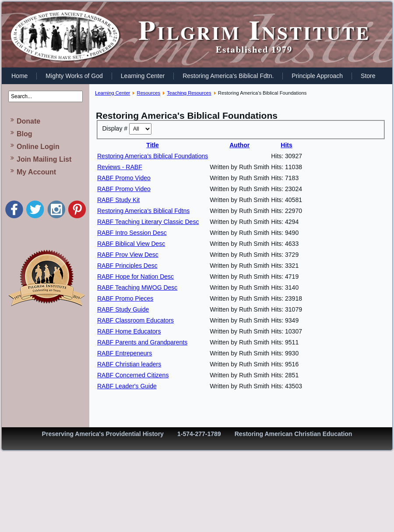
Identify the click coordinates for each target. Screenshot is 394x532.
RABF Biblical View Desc (131, 244)
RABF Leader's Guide (127, 386)
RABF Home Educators (129, 331)
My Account (36, 172)
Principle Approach (317, 76)
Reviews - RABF (120, 167)
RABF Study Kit (118, 200)
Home (19, 76)
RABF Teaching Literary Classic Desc (148, 222)
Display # (116, 128)
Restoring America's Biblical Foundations (153, 156)
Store (368, 76)
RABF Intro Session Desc (132, 233)
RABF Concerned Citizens (133, 375)
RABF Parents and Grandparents (142, 342)
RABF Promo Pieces (125, 298)
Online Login (38, 147)
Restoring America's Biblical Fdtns (143, 211)
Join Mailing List (44, 159)
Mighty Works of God (74, 76)
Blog (25, 134)
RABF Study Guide (123, 309)
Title (153, 145)
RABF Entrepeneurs (125, 353)
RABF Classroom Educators (135, 320)
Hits (286, 145)
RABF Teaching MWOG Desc (137, 287)
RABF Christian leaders (129, 364)
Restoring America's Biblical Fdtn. (228, 76)
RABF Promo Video (124, 178)
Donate (28, 121)
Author (239, 145)
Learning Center (143, 76)
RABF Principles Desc (127, 266)
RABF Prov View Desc (128, 255)
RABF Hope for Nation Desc (135, 277)
